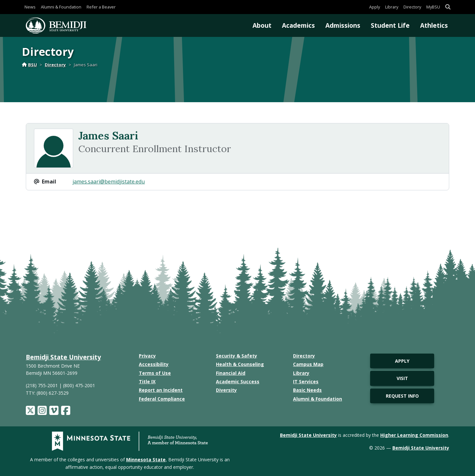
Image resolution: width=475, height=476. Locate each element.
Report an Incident (161, 390)
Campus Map (308, 364)
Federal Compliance (162, 399)
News (30, 7)
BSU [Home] (29, 65)
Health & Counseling (240, 364)
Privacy (147, 356)
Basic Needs (307, 390)
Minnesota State (146, 460)
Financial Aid (231, 373)
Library (392, 7)
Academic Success (238, 381)
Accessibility (154, 364)
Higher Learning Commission (414, 435)
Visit (402, 378)
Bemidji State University (63, 357)
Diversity (226, 390)
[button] (448, 7)
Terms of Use (155, 373)
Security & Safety (237, 356)
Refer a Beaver (101, 7)
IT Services (306, 381)
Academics (298, 25)
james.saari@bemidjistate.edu (109, 182)
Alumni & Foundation (61, 7)
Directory (412, 7)
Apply (375, 7)
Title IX (147, 381)
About (262, 25)
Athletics (434, 25)
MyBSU (433, 7)
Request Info (402, 396)
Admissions (343, 25)
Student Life (390, 25)
